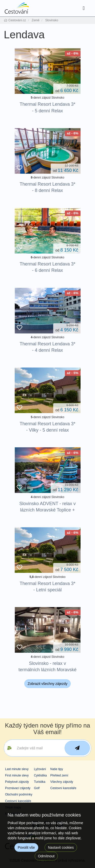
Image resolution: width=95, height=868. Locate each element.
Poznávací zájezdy (18, 788)
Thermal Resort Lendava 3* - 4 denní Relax (47, 347)
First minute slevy (17, 775)
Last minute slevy (17, 769)
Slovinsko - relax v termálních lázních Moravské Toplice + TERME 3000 (48, 670)
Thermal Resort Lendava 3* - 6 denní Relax (47, 267)
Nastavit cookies (61, 847)
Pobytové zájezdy (17, 782)
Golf (37, 788)
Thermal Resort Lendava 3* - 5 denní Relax (47, 107)
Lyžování (40, 769)
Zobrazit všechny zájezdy (48, 684)
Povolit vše (26, 847)
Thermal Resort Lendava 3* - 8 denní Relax (47, 187)
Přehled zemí (59, 775)
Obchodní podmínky (19, 794)
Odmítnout (46, 856)
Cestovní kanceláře (63, 788)
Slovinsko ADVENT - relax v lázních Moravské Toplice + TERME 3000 (48, 510)
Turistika (40, 782)
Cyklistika (40, 775)
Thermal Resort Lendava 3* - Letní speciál (47, 587)
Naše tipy (57, 769)
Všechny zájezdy (62, 782)
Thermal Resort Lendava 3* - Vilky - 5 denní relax (47, 427)
